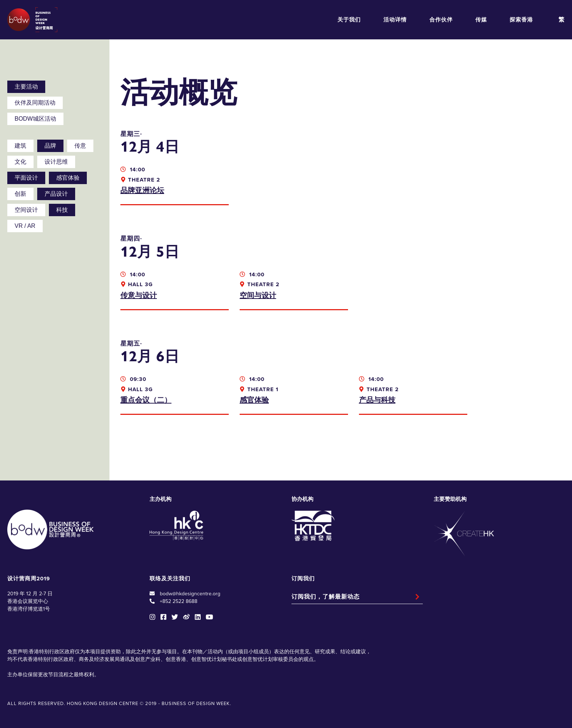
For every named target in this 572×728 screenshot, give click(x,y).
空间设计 (26, 210)
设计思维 (56, 162)
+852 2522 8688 (179, 601)
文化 (20, 162)
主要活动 (26, 87)
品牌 (50, 146)
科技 (62, 210)
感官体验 (68, 178)
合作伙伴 (441, 20)
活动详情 (395, 20)
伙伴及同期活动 (35, 103)
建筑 (20, 146)
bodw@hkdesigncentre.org (190, 594)
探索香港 (521, 20)
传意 (80, 146)
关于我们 (349, 20)
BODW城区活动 (35, 119)
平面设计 (26, 178)
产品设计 (56, 194)
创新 (20, 194)
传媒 (481, 20)
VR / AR (25, 226)
